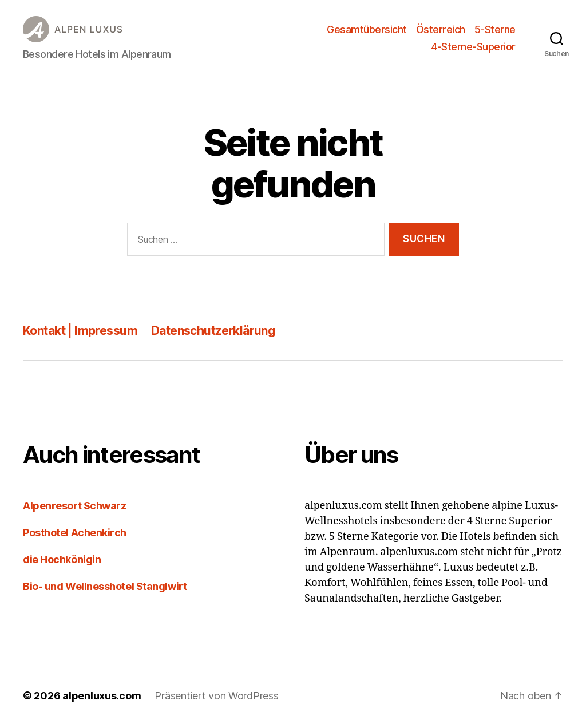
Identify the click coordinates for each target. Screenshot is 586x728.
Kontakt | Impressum (80, 331)
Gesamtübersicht (367, 29)
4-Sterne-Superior (473, 47)
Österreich (441, 29)
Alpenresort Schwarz (74, 506)
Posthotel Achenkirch (75, 533)
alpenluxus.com (102, 696)
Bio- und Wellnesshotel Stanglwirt (105, 586)
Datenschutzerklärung (213, 331)
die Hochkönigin (62, 559)
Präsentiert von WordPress (216, 696)
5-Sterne (495, 29)
